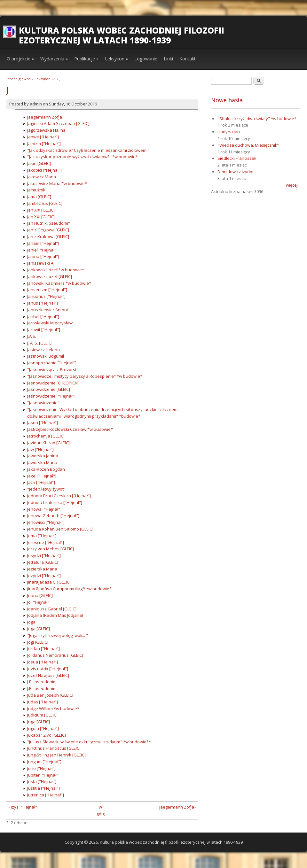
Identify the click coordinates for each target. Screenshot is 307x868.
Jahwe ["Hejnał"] (43, 137)
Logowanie (146, 59)
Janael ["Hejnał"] (43, 243)
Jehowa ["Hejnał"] (44, 509)
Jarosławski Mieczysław (50, 323)
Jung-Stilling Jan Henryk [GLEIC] (56, 755)
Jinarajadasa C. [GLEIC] (49, 582)
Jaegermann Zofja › (178, 807)
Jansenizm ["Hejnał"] (47, 290)
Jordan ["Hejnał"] (43, 648)
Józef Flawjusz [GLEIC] (48, 675)
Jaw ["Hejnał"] (40, 449)
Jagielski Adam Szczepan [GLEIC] (58, 123)
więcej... (293, 185)
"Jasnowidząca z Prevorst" (53, 369)
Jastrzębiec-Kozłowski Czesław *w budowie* (70, 429)
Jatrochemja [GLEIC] (46, 436)
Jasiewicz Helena (43, 350)
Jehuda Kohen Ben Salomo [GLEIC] (60, 529)
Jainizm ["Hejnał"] (44, 143)
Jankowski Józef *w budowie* (56, 270)
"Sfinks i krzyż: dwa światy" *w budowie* (257, 119)
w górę (100, 810)
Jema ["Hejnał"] (42, 536)
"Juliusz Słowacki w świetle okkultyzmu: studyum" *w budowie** (89, 742)
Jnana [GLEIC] (40, 595)
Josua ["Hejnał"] (43, 662)
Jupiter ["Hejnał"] (43, 775)
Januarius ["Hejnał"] (46, 296)
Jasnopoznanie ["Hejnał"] (52, 363)
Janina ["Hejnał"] (43, 256)
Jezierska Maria (42, 569)
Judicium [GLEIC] (42, 715)
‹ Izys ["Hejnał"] (24, 807)
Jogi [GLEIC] (38, 642)
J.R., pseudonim (42, 682)
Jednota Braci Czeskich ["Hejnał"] (59, 496)
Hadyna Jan (229, 132)
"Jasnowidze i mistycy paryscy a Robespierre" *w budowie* (85, 376)
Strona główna (19, 79)
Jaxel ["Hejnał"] (42, 476)
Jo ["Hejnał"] (39, 602)
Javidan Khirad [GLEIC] (48, 443)
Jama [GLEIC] (39, 197)
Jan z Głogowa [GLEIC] (48, 230)
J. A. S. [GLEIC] (40, 343)
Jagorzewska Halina (46, 130)
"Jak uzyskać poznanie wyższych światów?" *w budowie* (83, 157)
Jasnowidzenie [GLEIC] (49, 389)
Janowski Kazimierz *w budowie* (59, 283)
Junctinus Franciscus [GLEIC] (54, 748)
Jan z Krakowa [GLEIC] (48, 236)
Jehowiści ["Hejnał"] (46, 522)
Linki (168, 59)
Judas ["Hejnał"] (43, 702)
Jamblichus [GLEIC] (45, 203)
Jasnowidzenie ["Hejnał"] (51, 396)
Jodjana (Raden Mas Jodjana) (55, 615)
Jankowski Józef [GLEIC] (50, 276)
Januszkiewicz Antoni (47, 310)
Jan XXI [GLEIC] (41, 217)
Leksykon (116, 59)
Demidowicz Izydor (236, 172)
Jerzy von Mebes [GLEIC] (51, 549)
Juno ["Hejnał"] (41, 768)
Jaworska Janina (43, 456)
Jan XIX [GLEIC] (41, 210)
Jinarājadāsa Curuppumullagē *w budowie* (69, 589)
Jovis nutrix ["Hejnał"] (48, 669)
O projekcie (20, 59)
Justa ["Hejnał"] (42, 781)
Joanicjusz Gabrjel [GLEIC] (52, 609)
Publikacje (86, 59)
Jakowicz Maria (42, 177)
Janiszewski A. (41, 263)
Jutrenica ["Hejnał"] (46, 795)
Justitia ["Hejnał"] (43, 788)
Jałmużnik (36, 190)
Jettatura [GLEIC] (43, 562)
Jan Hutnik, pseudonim (49, 223)
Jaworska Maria (42, 462)
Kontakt (188, 59)
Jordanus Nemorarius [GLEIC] (55, 655)
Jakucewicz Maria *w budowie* (57, 183)
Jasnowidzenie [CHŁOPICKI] (53, 383)
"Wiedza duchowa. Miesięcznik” (248, 145)
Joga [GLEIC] (39, 629)
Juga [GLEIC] (39, 722)
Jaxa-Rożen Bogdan (46, 469)
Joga (31, 622)
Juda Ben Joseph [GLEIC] (50, 695)
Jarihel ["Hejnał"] (43, 316)
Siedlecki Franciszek (237, 158)
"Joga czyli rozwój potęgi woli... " (58, 635)
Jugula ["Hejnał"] (43, 728)
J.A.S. (32, 336)
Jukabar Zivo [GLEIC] (47, 735)
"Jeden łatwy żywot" (46, 489)
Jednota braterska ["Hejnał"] (55, 502)
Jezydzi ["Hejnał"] (44, 576)
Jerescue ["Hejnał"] (46, 542)
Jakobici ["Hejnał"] (44, 170)
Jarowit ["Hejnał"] (44, 329)
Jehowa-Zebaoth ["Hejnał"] (53, 515)
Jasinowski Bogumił (46, 356)
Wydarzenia (54, 59)
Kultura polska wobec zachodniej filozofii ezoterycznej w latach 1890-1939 (122, 35)
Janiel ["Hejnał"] (42, 250)
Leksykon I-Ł (45, 79)
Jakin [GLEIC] (39, 163)
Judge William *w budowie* (53, 709)
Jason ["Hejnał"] (43, 422)
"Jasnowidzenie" (43, 403)
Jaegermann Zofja (45, 117)
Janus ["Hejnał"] (43, 303)
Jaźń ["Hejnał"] (41, 482)
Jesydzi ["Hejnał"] (44, 555)
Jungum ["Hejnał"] (44, 762)
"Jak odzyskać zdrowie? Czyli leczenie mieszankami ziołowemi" (88, 150)
